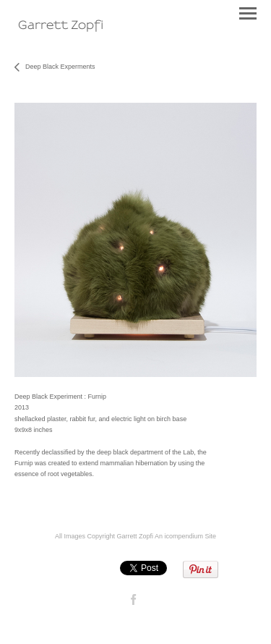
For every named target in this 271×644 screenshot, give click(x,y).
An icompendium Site (185, 536)
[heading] (61, 25)
